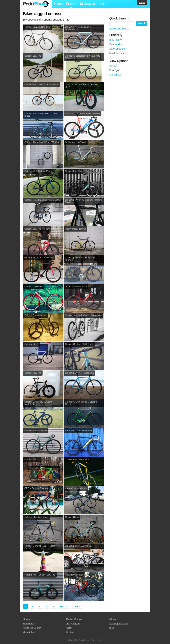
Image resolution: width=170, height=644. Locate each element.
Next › (64, 607)
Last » (76, 607)
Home (58, 4)
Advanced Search (119, 28)
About (69, 628)
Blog (112, 628)
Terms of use (97, 640)
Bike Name (116, 40)
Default (113, 66)
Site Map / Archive (119, 624)
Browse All (28, 624)
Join (103, 4)
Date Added (116, 44)
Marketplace (88, 4)
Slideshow (115, 75)
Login (142, 3)
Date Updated (117, 49)
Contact (70, 632)
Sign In (76, 624)
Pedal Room (36, 4)
